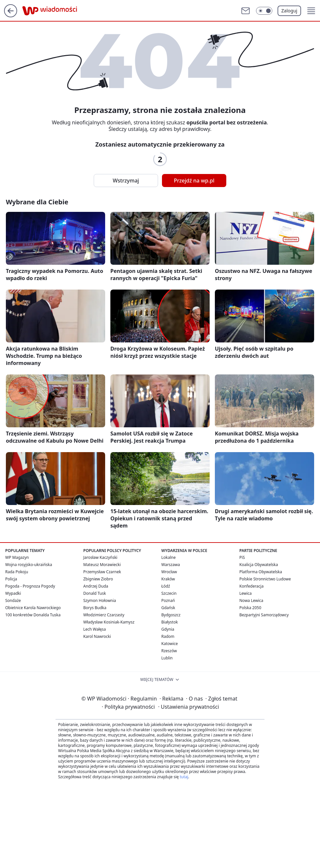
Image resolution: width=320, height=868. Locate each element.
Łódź (166, 586)
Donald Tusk (95, 593)
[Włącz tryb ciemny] (264, 11)
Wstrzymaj (126, 181)
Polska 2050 (250, 608)
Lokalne (168, 557)
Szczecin (169, 593)
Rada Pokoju (17, 572)
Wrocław (169, 572)
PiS (242, 557)
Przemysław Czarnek (102, 572)
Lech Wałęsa (95, 629)
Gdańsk (168, 608)
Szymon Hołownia (100, 600)
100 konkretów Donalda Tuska (33, 615)
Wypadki (13, 593)
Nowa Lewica (251, 600)
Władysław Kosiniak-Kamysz (109, 622)
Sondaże (13, 600)
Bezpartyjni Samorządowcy (264, 615)
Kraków (168, 579)
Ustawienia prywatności (188, 707)
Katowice (170, 644)
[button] (311, 11)
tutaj (184, 777)
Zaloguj (289, 11)
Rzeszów (169, 651)
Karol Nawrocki (97, 636)
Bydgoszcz (171, 615)
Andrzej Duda (96, 586)
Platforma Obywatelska (261, 572)
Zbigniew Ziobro (98, 579)
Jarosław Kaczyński (100, 557)
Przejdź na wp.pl (194, 181)
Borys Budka (95, 608)
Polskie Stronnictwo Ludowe (265, 579)
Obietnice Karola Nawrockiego (33, 608)
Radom (168, 636)
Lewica (246, 593)
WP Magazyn (17, 557)
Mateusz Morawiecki (102, 565)
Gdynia (168, 629)
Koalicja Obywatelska (259, 565)
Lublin (167, 658)
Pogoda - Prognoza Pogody (30, 586)
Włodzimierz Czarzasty (104, 615)
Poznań (168, 600)
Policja (11, 579)
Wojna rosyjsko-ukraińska (29, 565)
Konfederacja (251, 586)
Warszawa (171, 565)
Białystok (170, 622)
